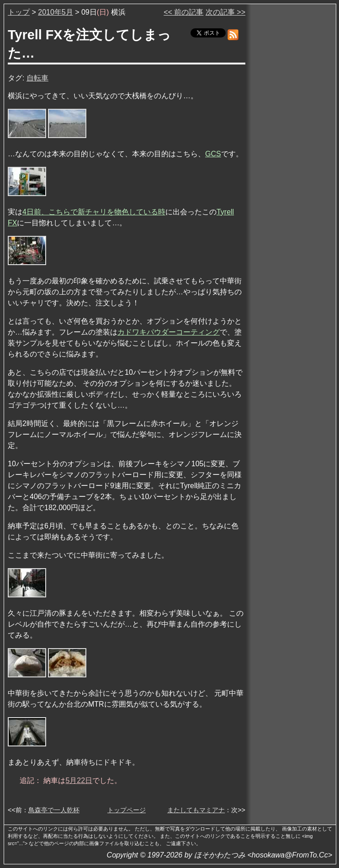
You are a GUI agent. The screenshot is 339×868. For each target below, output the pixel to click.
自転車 (37, 78)
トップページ (127, 810)
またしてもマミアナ (196, 810)
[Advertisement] (291, 146)
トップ (19, 12)
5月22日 (79, 780)
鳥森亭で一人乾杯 (54, 810)
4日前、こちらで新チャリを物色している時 (94, 212)
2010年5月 (56, 12)
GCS (213, 154)
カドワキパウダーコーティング (169, 332)
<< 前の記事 (183, 12)
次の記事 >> (225, 12)
